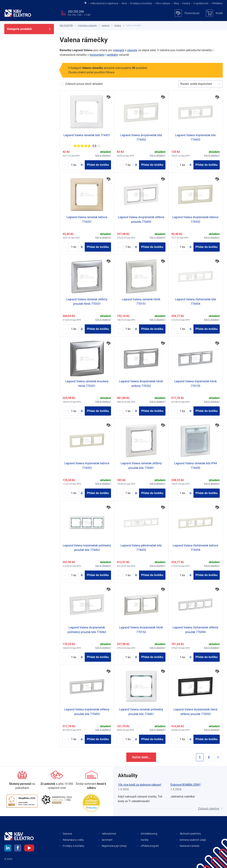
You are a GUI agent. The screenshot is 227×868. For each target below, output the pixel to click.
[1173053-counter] (128, 657)
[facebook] (18, 849)
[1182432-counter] (128, 575)
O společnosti (201, 3)
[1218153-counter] (182, 247)
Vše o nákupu (163, 3)
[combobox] (181, 84)
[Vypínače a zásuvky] (87, 26)
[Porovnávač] (187, 13)
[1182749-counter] (74, 493)
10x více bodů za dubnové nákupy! (140, 785)
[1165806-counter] (128, 493)
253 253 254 (76, 12)
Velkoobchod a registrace (104, 3)
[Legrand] (106, 26)
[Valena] (118, 26)
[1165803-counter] (128, 247)
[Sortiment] (91, 780)
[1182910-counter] (74, 657)
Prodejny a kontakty (141, 3)
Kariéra (186, 3)
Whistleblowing (149, 834)
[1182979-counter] (74, 247)
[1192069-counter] (74, 329)
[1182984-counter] (128, 739)
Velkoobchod (109, 834)
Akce (124, 3)
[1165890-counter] (128, 411)
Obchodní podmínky (190, 834)
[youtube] (29, 849)
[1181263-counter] (182, 329)
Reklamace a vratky (73, 840)
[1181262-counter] (182, 165)
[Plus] (82, 165)
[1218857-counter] (128, 165)
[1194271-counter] (74, 165)
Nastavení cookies (189, 846)
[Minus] (66, 165)
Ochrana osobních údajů (193, 840)
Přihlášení (216, 3)
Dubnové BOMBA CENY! (186, 785)
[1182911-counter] (74, 575)
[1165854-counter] (182, 657)
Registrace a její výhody (114, 846)
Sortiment (107, 840)
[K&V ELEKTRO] (18, 13)
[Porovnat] (109, 97)
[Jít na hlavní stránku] (85, 3)
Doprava (67, 834)
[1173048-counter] (182, 411)
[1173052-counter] (128, 329)
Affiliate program (150, 846)
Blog (176, 3)
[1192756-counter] (182, 493)
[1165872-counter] (182, 739)
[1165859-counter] (74, 739)
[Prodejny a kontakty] (57, 780)
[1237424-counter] (74, 411)
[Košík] (214, 13)
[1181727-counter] (182, 575)
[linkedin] (8, 849)
